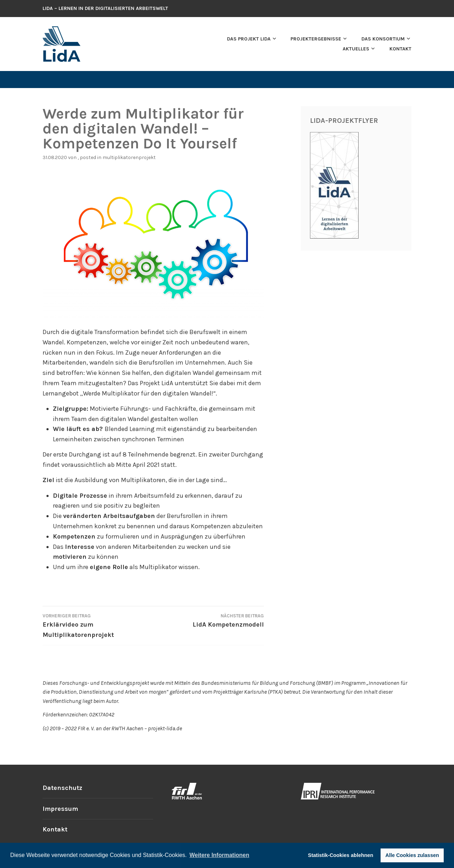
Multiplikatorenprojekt (129, 157)
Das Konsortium (383, 39)
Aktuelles (356, 49)
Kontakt (400, 49)
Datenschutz (62, 788)
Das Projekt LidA (249, 39)
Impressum (60, 809)
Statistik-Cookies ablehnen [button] (340, 855)
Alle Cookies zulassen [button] (412, 855)
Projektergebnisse (316, 39)
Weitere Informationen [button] (219, 855)
